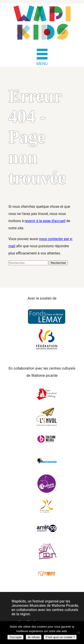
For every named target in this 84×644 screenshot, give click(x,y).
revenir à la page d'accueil (45, 221)
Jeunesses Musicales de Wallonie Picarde (45, 606)
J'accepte (15, 637)
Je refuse (34, 637)
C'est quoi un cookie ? (60, 637)
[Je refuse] (78, 633)
